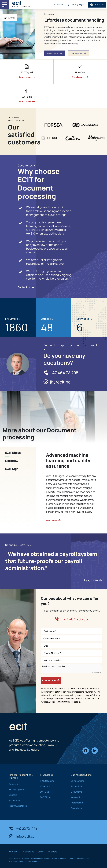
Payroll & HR (21, 800)
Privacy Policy (63, 702)
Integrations (83, 803)
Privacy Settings (32, 861)
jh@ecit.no (60, 382)
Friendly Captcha (96, 672)
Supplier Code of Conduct (79, 859)
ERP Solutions (83, 781)
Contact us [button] (79, 53)
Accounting (21, 784)
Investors (53, 852)
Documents (83, 792)
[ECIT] (17, 3)
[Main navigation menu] (5, 5)
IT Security (52, 786)
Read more (93, 580)
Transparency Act (16, 861)
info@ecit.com (23, 836)
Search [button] (58, 5)
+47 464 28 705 (64, 373)
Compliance (83, 808)
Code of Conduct (59, 859)
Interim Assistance (21, 806)
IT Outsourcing (52, 781)
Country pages (75, 5)
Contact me (51, 680)
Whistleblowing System (41, 859)
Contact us (97, 5)
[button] (27, 72)
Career (41, 852)
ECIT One (52, 792)
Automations (83, 797)
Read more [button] (55, 53)
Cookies (26, 859)
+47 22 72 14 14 (23, 828)
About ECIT (14, 852)
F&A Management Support (21, 792)
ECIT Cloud (52, 797)
